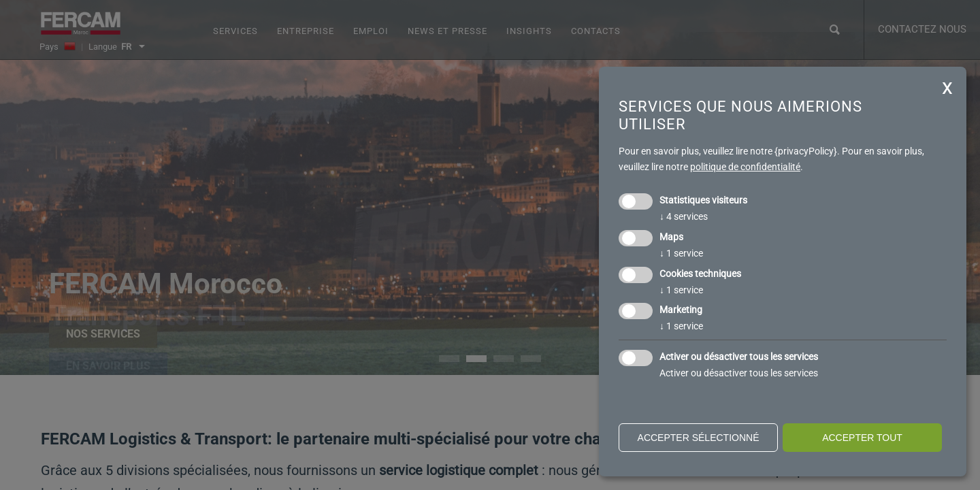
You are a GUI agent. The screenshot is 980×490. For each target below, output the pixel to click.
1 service (681, 253)
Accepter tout (862, 438)
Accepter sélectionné (699, 438)
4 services (684, 216)
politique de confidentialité (745, 167)
